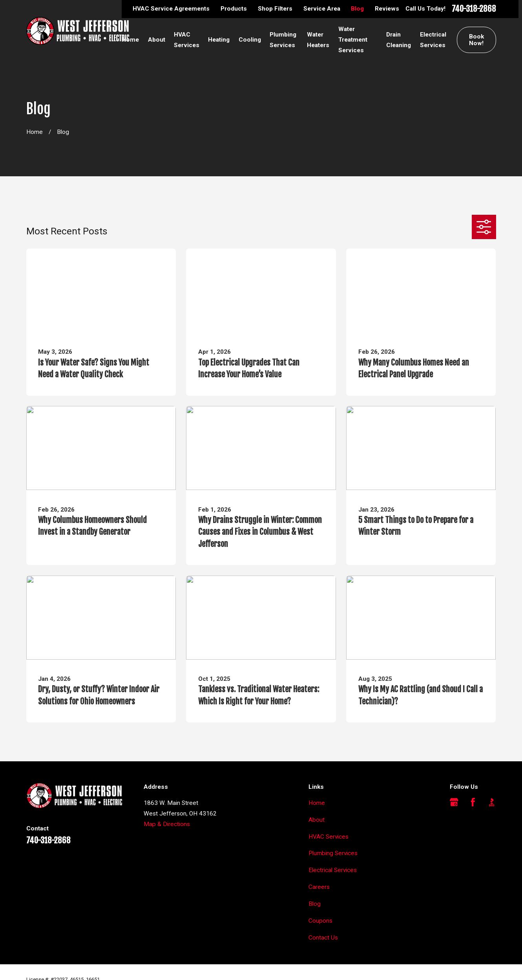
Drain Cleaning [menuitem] (399, 40)
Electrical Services (333, 870)
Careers (319, 887)
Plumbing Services (333, 853)
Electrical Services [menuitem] (433, 40)
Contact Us (323, 938)
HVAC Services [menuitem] (187, 40)
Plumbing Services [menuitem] (283, 40)
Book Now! (476, 40)
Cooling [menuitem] (250, 40)
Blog (357, 9)
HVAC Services (329, 837)
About (317, 820)
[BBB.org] (492, 802)
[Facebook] (473, 802)
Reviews (387, 9)
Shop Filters (275, 9)
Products (234, 9)
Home (317, 803)
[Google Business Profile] (454, 802)
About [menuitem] (157, 40)
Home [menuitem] (130, 40)
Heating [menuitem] (219, 40)
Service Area (322, 9)
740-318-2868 (474, 9)
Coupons (320, 921)
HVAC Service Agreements (171, 9)
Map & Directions (167, 824)
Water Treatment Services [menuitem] (353, 40)
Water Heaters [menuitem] (318, 40)
